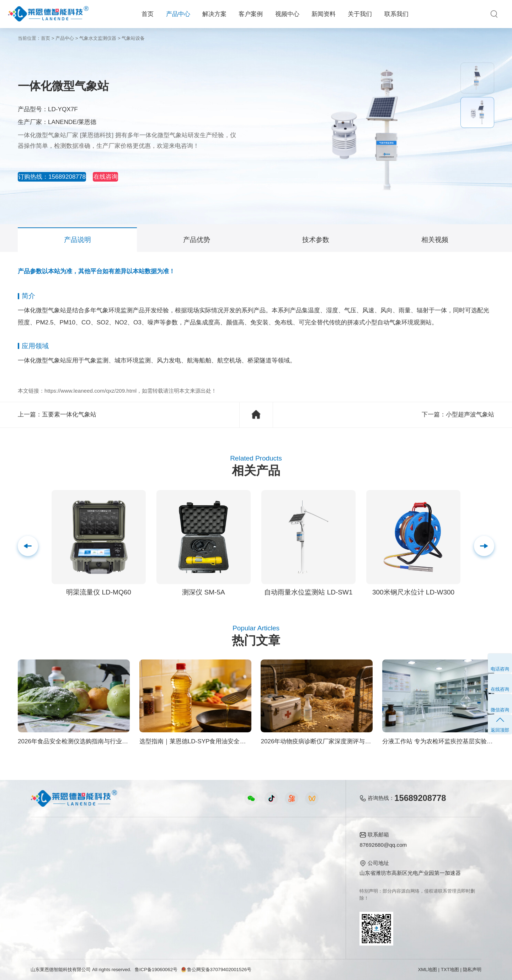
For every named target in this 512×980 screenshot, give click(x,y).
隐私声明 (472, 970)
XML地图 (427, 970)
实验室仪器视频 (180, 893)
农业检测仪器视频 (183, 847)
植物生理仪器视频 (183, 881)
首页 (148, 14)
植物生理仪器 (47, 881)
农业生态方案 (110, 847)
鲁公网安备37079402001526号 (216, 970)
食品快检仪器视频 (183, 858)
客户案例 (251, 14)
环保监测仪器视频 (183, 904)
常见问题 (246, 870)
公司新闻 (246, 847)
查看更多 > (44, 916)
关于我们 (360, 14)
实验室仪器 (44, 893)
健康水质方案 (110, 870)
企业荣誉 (301, 870)
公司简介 (301, 847)
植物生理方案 (110, 881)
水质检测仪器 (47, 870)
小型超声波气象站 (470, 414)
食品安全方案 (110, 858)
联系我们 (396, 14)
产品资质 (301, 858)
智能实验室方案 (112, 893)
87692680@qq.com (383, 845)
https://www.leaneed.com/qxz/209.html (90, 391)
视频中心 (287, 14)
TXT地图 (450, 970)
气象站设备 (133, 38)
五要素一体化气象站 (69, 414)
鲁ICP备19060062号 (156, 970)
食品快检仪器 (47, 847)
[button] (484, 546)
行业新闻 (246, 858)
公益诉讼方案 (110, 916)
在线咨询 (134, 177)
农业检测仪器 (47, 858)
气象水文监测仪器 (98, 38)
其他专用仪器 (47, 904)
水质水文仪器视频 (183, 870)
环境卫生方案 (110, 904)
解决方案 (214, 14)
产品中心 (178, 14)
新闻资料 (324, 14)
